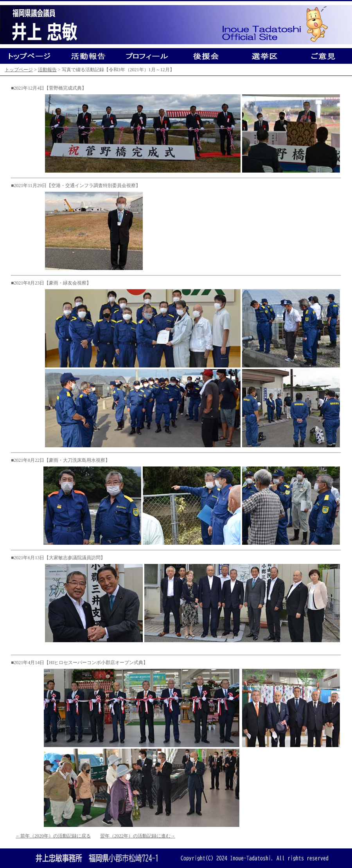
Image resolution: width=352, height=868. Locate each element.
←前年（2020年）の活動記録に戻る (53, 836)
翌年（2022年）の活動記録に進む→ (138, 836)
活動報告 (47, 70)
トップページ (19, 70)
